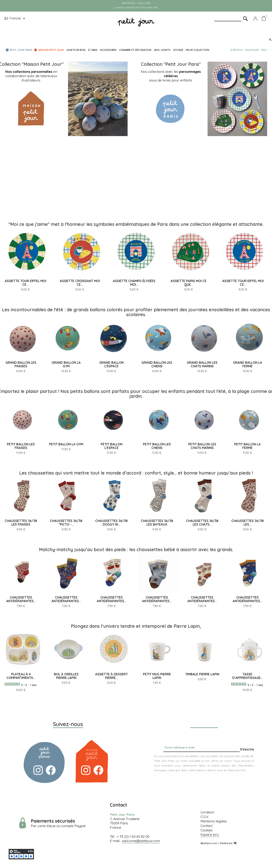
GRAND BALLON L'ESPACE (111, 364)
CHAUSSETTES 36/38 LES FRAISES (21, 523)
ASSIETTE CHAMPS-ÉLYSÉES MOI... (134, 283)
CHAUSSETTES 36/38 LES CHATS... (202, 523)
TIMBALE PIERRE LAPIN (202, 674)
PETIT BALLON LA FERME (247, 446)
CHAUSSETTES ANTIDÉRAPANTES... (21, 599)
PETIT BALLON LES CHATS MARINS (202, 446)
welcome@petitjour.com (141, 841)
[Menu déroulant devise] (15, 19)
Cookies (207, 830)
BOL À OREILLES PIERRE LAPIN (66, 676)
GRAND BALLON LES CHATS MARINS (202, 364)
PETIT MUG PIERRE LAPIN (157, 676)
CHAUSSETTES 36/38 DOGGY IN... (111, 523)
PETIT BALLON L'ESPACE (112, 446)
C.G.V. (205, 817)
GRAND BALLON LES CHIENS (157, 364)
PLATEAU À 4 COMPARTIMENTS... (21, 676)
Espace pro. (210, 834)
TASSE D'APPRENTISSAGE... (248, 676)
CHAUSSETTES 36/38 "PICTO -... (66, 523)
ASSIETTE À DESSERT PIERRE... (111, 676)
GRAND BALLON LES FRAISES (21, 364)
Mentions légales (214, 821)
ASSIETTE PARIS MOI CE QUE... (189, 283)
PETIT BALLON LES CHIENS (157, 446)
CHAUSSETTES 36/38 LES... (248, 523)
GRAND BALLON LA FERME (248, 364)
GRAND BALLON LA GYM (66, 364)
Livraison (207, 812)
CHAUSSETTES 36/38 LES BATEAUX (157, 523)
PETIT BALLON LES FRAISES (21, 446)
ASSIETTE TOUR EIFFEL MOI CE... (25, 283)
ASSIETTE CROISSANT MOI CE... (80, 283)
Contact (207, 826)
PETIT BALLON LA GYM (66, 444)
